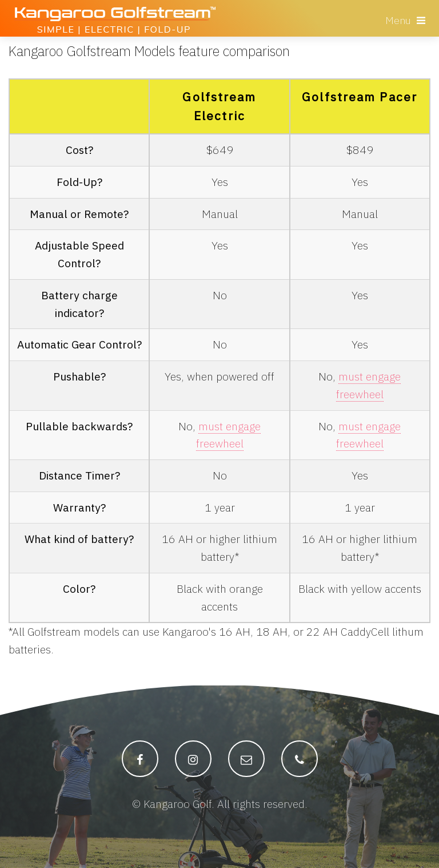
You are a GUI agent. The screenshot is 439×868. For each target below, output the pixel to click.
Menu (398, 20)
